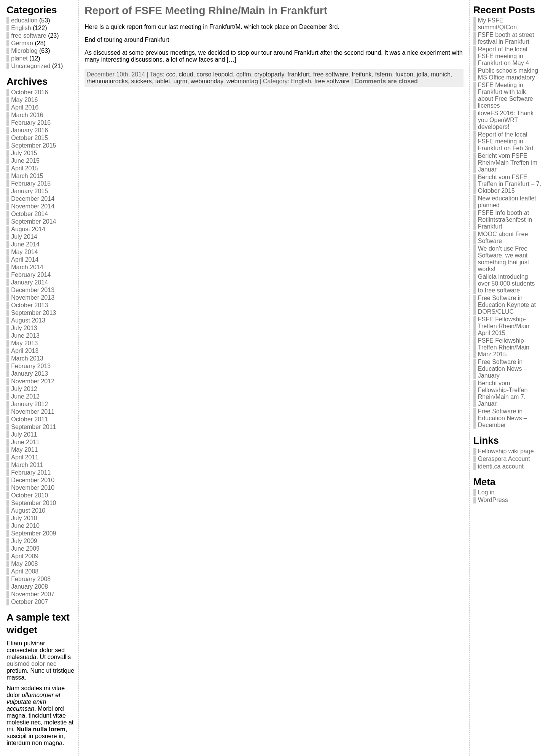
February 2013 (31, 366)
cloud (186, 74)
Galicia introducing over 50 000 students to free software (506, 283)
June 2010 (25, 526)
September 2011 (33, 427)
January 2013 (29, 374)
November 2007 (33, 594)
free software (29, 36)
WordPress (493, 500)
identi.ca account (501, 466)
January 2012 (29, 404)
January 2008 (29, 587)
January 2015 (29, 191)
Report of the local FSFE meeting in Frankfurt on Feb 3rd (506, 141)
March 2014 (27, 267)
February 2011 (31, 472)
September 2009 (33, 533)
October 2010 (29, 495)
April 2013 (25, 351)
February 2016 (31, 123)
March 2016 (27, 115)
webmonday (207, 81)
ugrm (180, 81)
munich (441, 74)
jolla (422, 74)
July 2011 (24, 434)
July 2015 (24, 153)
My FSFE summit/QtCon (497, 24)
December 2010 (33, 480)
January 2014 (29, 282)
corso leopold (215, 74)
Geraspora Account (504, 459)
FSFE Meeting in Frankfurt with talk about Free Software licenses (506, 95)
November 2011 (33, 412)
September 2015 (33, 145)
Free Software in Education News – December (503, 418)
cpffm (244, 74)
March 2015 (27, 176)
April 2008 (25, 571)
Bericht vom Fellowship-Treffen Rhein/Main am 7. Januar (503, 393)
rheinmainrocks (107, 81)
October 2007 (29, 602)
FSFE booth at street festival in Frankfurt (506, 38)
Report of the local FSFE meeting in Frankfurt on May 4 (503, 56)
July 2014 (24, 237)
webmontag (242, 81)
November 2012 (33, 381)
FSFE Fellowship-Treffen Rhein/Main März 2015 (504, 347)
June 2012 (25, 396)
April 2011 (25, 457)
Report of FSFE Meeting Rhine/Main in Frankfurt (206, 10)
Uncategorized (31, 66)
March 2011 (27, 465)
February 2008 (31, 579)
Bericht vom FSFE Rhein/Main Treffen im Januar (508, 163)
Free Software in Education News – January (503, 369)
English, (303, 81)
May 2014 (24, 252)
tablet (163, 81)
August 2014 (28, 229)
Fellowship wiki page (506, 451)
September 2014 (33, 222)
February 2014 (31, 275)
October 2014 (29, 214)
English (21, 28)
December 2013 (33, 290)
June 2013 (25, 336)
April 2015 (25, 168)
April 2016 (25, 107)
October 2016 (29, 92)
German (22, 43)
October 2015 (29, 138)
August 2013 (28, 320)
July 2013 (24, 328)
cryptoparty (269, 74)
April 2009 (25, 556)
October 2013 (29, 305)
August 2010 (28, 511)
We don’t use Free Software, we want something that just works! (503, 259)
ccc (171, 74)
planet (19, 58)
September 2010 (33, 503)
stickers (142, 81)
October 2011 (29, 419)
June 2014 (25, 244)
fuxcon (404, 74)
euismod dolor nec (31, 664)
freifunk (362, 74)
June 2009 (25, 549)
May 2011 (24, 450)
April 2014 (25, 260)
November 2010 (33, 488)
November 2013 (33, 298)
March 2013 (27, 358)
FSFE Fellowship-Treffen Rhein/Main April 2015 (504, 326)
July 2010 (24, 518)
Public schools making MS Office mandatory (508, 74)
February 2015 (31, 183)
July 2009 (24, 541)
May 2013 (24, 343)
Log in (486, 492)
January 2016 (29, 130)
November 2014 (33, 206)
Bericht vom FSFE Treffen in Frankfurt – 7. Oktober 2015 (510, 184)
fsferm (384, 74)
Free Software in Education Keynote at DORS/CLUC (507, 305)
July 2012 (24, 389)
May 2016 (24, 100)
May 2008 (24, 564)
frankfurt (299, 74)
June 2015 (25, 161)
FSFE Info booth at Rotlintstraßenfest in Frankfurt (505, 220)
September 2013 (33, 313)
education (24, 20)
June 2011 (25, 442)
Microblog (24, 51)
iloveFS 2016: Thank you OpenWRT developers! (506, 120)
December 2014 (33, 199)
